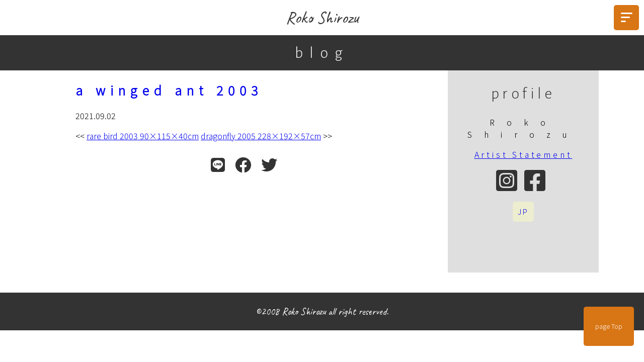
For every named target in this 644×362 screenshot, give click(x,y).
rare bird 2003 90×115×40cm (143, 136)
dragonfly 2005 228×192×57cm (261, 136)
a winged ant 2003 (169, 90)
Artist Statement (524, 154)
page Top (609, 326)
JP (523, 212)
